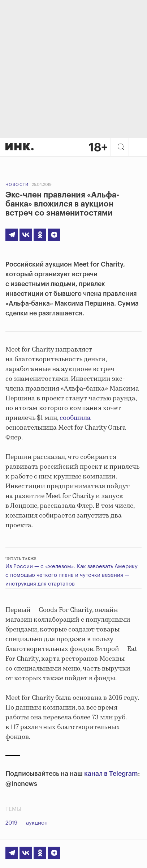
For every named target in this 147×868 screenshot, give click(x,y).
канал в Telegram (111, 774)
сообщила (75, 418)
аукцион (37, 823)
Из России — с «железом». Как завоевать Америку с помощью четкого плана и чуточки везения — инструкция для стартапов (72, 575)
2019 (11, 823)
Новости (17, 185)
